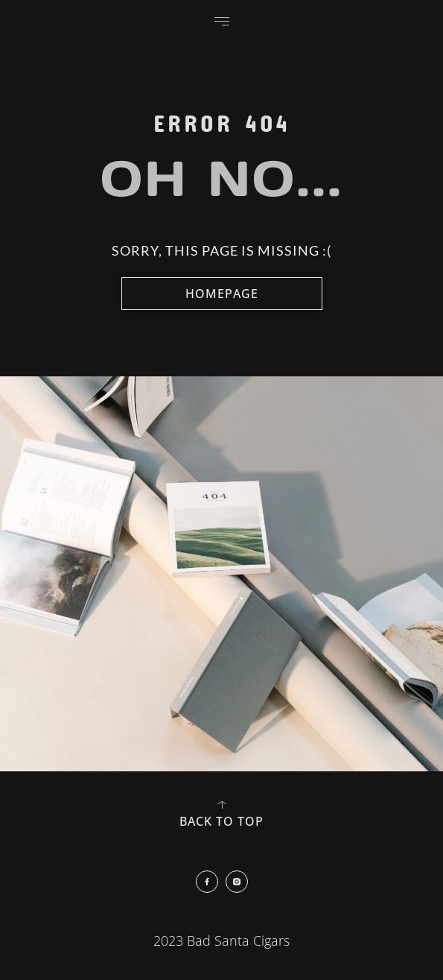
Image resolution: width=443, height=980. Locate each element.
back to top (221, 821)
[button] (222, 21)
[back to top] (222, 805)
